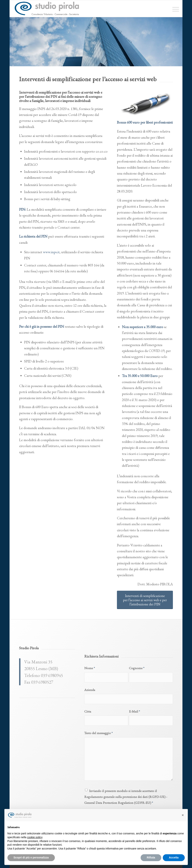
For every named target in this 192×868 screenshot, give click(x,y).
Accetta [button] (174, 857)
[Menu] (174, 9)
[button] (183, 815)
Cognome (137, 719)
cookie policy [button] (35, 837)
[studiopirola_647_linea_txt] (47, 9)
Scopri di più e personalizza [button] (31, 857)
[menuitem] (174, 9)
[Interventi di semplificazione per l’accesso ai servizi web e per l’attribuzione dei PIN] (145, 600)
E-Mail (134, 762)
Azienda (90, 740)
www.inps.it (51, 252)
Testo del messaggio (98, 784)
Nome (90, 719)
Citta (88, 762)
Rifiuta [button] (151, 857)
